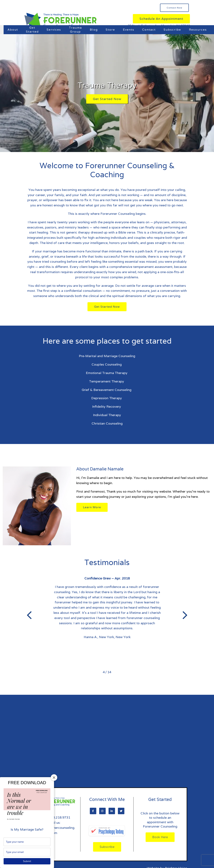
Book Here (160, 837)
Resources (198, 30)
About (13, 30)
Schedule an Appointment (161, 19)
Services (54, 30)
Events (129, 30)
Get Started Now (107, 99)
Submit (27, 861)
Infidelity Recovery (107, 406)
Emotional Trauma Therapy (107, 373)
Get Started (32, 30)
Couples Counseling (107, 364)
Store (110, 30)
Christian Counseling (107, 423)
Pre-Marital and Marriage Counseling (107, 356)
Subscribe (172, 30)
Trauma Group (75, 30)
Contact (149, 30)
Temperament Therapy (107, 381)
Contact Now (174, 8)
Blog (94, 30)
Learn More (92, 507)
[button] (103, 148)
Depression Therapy (107, 398)
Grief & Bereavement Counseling (107, 390)
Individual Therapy (107, 415)
